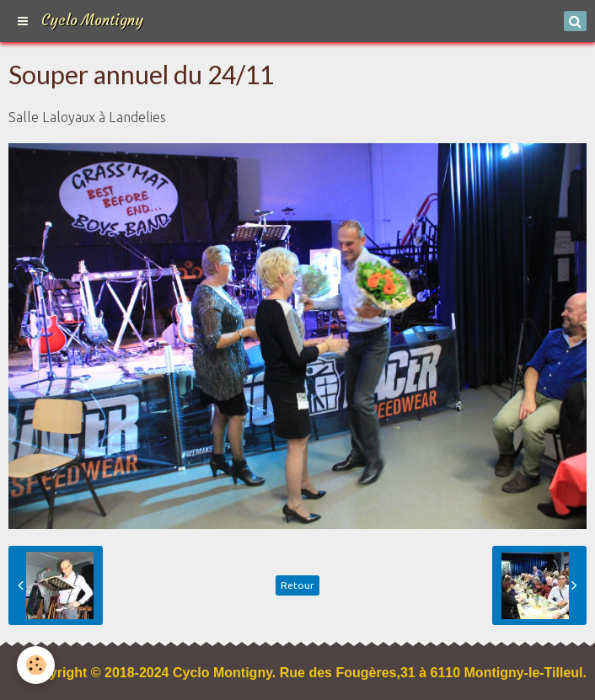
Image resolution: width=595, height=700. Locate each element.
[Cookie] (36, 665)
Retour (297, 585)
